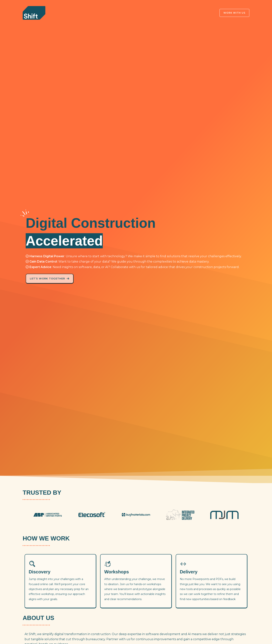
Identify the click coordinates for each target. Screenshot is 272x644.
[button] (232, 13)
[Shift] (34, 13)
